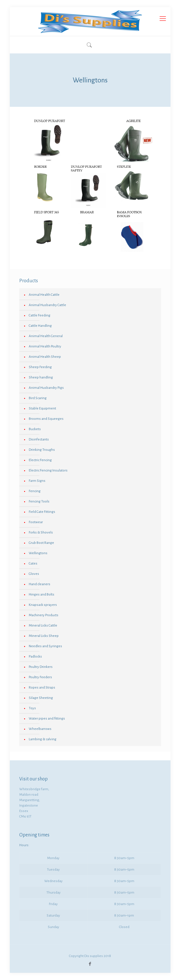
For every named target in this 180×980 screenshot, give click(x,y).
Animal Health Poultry (45, 346)
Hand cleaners (40, 584)
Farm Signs (37, 481)
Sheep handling (41, 377)
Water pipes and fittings (47, 719)
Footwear (36, 522)
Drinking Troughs (42, 450)
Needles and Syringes (45, 646)
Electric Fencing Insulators (48, 470)
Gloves (34, 574)
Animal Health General (46, 336)
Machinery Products (44, 615)
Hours (24, 845)
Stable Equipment (42, 408)
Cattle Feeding (40, 315)
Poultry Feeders (40, 677)
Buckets (35, 429)
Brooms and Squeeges (46, 419)
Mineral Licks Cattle (43, 626)
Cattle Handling (40, 326)
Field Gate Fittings (42, 512)
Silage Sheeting (41, 698)
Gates (33, 564)
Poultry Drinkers (41, 667)
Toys (32, 708)
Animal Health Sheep (45, 357)
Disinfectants (39, 439)
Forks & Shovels (41, 532)
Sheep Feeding (40, 367)
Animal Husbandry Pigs (46, 388)
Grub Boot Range (41, 543)
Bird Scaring (38, 398)
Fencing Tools (39, 501)
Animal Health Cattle (44, 295)
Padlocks (35, 657)
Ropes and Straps (42, 688)
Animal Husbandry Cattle (47, 305)
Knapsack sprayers (43, 605)
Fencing (35, 491)
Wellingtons (38, 553)
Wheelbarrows (40, 729)
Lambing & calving (43, 739)
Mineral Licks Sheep (44, 636)
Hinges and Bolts (42, 595)
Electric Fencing (40, 460)
